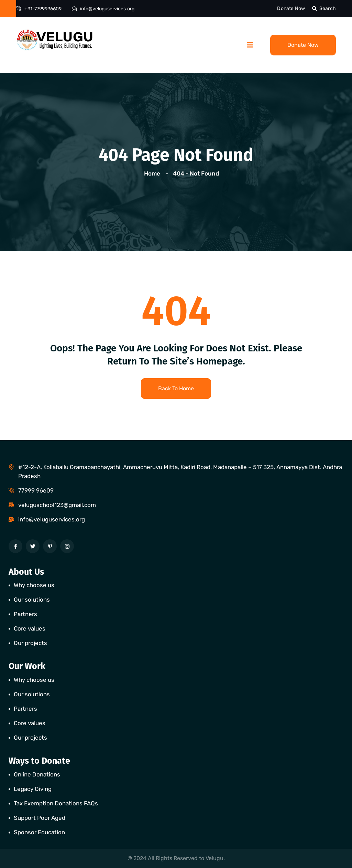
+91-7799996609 (43, 9)
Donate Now (291, 8)
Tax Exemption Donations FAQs (56, 803)
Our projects (30, 643)
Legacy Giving (33, 789)
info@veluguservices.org (107, 9)
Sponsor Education (39, 832)
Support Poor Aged (40, 818)
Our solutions (32, 600)
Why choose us (34, 585)
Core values (30, 628)
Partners (25, 614)
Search (324, 8)
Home (153, 173)
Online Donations (37, 774)
